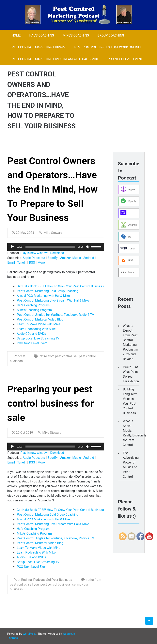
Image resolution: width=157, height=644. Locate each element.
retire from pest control (56, 356)
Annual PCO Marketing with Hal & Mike (43, 296)
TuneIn (22, 263)
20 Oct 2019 (22, 433)
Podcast (19, 356)
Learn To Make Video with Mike (39, 324)
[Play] (12, 247)
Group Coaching (111, 35)
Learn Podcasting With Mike (36, 329)
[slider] (50, 247)
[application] (56, 247)
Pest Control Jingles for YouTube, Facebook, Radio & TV (55, 315)
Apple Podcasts (34, 258)
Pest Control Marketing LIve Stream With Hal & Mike (55, 59)
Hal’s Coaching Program (33, 305)
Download (57, 253)
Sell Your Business (59, 580)
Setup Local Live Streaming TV (38, 338)
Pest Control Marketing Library (39, 47)
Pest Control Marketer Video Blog (40, 319)
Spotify (53, 258)
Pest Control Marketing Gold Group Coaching (47, 291)
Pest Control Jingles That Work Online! (108, 47)
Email (11, 263)
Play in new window (34, 253)
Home (16, 35)
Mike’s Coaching (76, 35)
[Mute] (88, 247)
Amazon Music (71, 258)
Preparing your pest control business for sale (51, 403)
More (41, 263)
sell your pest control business (49, 584)
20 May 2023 (23, 233)
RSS (32, 263)
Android (89, 258)
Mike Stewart (50, 233)
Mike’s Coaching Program (34, 310)
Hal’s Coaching (42, 35)
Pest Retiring (23, 580)
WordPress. (30, 634)
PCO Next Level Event (125, 59)
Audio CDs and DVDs (31, 334)
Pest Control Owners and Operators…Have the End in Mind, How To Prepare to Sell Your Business (52, 189)
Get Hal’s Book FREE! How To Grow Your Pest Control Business (60, 286)
